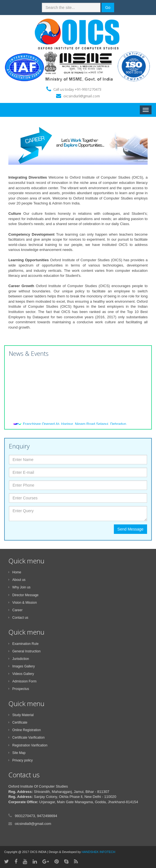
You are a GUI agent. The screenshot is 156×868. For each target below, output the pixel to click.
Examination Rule (23, 644)
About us (17, 580)
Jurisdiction (19, 659)
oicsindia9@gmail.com (82, 96)
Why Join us (19, 587)
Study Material (21, 715)
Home (15, 572)
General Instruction (24, 651)
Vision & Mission (23, 603)
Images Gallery (22, 666)
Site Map (17, 753)
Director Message (23, 595)
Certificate (18, 722)
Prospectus (19, 689)
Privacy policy (21, 760)
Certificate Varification (27, 738)
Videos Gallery (21, 674)
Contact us (18, 618)
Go (108, 8)
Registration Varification (28, 745)
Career (15, 610)
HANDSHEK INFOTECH (99, 852)
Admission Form (22, 681)
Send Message (130, 529)
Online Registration (25, 730)
